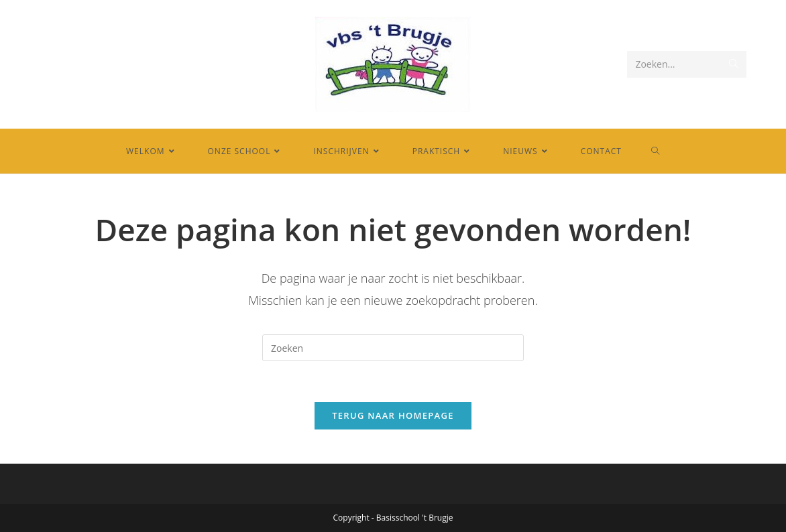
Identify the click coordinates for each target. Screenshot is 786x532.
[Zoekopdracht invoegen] (393, 348)
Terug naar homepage (393, 415)
